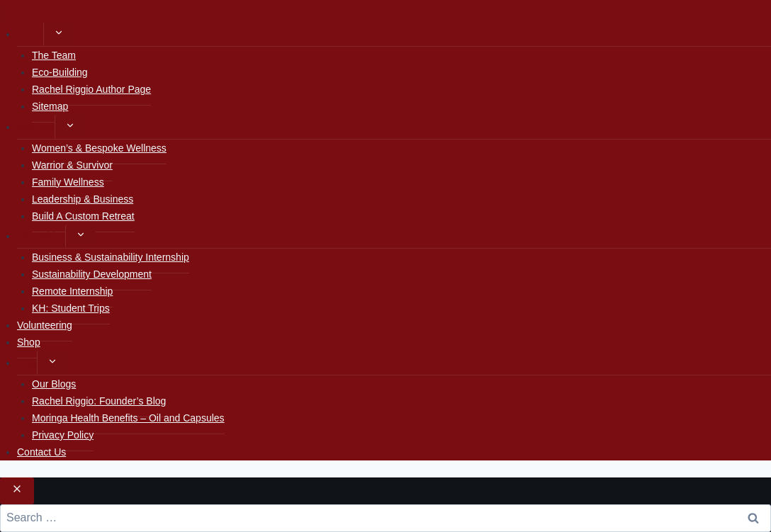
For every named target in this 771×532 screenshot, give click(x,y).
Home (30, 34)
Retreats (36, 127)
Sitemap (50, 106)
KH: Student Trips (71, 308)
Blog (27, 363)
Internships (41, 236)
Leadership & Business (83, 199)
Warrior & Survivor (72, 165)
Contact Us (41, 452)
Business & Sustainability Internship (111, 257)
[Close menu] (2, 12)
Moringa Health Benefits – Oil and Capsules (128, 418)
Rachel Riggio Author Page (91, 89)
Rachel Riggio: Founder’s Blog (99, 401)
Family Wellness (68, 182)
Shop (29, 342)
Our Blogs (54, 384)
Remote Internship (72, 291)
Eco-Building (60, 72)
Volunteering (45, 325)
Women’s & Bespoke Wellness (99, 148)
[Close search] (17, 491)
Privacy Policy (63, 435)
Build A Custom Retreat (83, 216)
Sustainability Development (92, 274)
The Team (54, 55)
